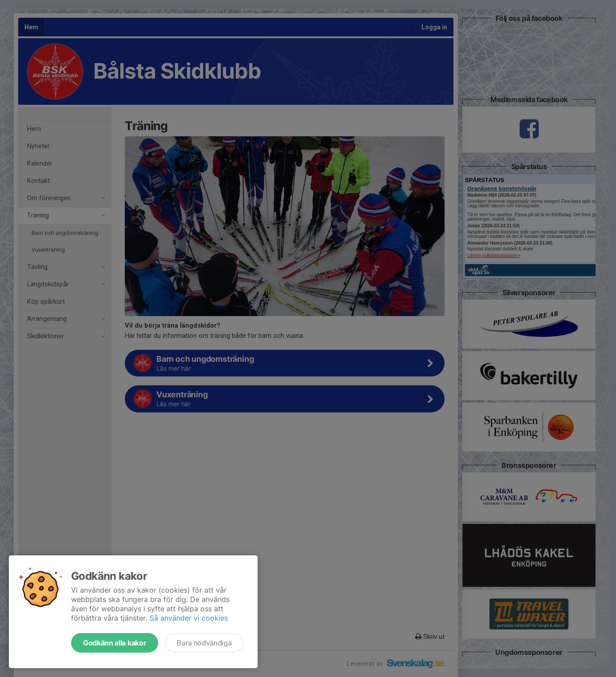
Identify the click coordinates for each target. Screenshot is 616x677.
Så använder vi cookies (189, 618)
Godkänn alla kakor (115, 643)
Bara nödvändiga (204, 643)
